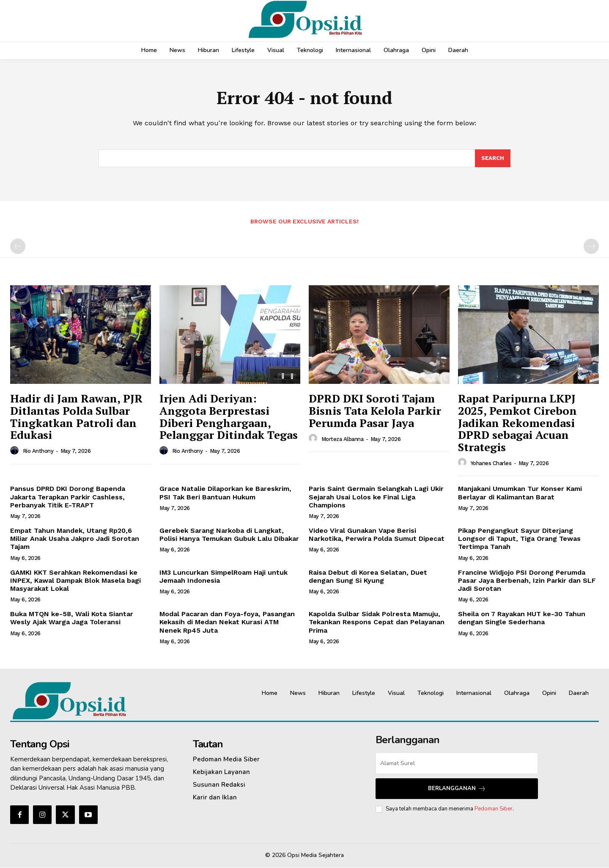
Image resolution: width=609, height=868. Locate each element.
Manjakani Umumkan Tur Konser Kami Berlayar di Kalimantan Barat (520, 493)
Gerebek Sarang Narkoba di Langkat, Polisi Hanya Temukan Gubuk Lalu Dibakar (229, 535)
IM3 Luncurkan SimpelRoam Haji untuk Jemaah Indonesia (224, 577)
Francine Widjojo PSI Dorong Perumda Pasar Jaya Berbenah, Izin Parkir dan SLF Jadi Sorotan (527, 581)
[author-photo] (16, 451)
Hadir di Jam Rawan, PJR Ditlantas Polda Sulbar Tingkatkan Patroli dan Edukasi (76, 417)
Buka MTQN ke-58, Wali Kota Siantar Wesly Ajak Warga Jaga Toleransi (72, 618)
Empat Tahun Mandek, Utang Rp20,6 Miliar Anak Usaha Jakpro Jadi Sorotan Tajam (75, 539)
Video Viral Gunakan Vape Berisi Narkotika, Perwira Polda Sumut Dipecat (377, 535)
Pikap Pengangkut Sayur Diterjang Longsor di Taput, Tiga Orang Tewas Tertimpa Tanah (519, 539)
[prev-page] (18, 247)
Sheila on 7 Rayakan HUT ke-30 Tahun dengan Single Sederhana (522, 618)
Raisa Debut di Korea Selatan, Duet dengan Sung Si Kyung (368, 577)
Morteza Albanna (343, 440)
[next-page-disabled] (591, 247)
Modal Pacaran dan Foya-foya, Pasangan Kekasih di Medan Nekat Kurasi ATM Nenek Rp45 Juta (227, 622)
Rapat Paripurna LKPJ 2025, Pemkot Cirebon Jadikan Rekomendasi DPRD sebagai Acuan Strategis (517, 423)
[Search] (493, 159)
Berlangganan (457, 789)
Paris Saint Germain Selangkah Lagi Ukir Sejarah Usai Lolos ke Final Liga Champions (376, 497)
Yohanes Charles (491, 464)
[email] (457, 764)
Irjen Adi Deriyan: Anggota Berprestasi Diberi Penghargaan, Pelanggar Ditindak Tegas (229, 417)
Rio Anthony (38, 451)
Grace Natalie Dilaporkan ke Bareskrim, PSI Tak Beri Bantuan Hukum (225, 493)
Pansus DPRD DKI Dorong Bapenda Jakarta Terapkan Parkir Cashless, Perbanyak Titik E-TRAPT (68, 497)
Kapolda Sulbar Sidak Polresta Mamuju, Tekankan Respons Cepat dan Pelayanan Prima (377, 622)
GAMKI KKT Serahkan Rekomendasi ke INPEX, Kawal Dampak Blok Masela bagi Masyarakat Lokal (75, 581)
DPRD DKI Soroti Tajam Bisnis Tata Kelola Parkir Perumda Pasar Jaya (375, 411)
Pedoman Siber (494, 809)
